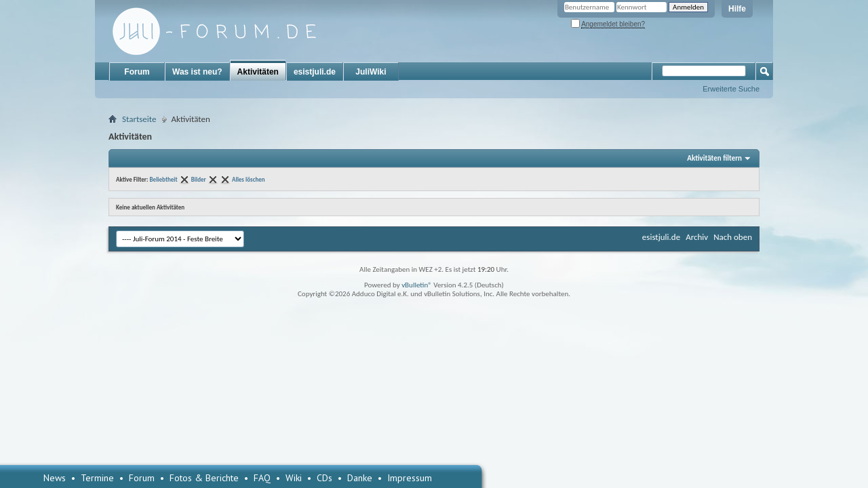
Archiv (697, 237)
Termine (97, 478)
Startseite (139, 119)
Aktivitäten (258, 72)
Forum (137, 72)
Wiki (294, 478)
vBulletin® (417, 285)
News (55, 478)
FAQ (262, 478)
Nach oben (733, 237)
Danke (360, 478)
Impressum (410, 478)
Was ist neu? (197, 72)
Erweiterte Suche (731, 89)
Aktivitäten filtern (714, 158)
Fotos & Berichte (204, 478)
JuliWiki (371, 72)
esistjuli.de (315, 72)
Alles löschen (249, 179)
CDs (324, 478)
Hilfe (737, 9)
